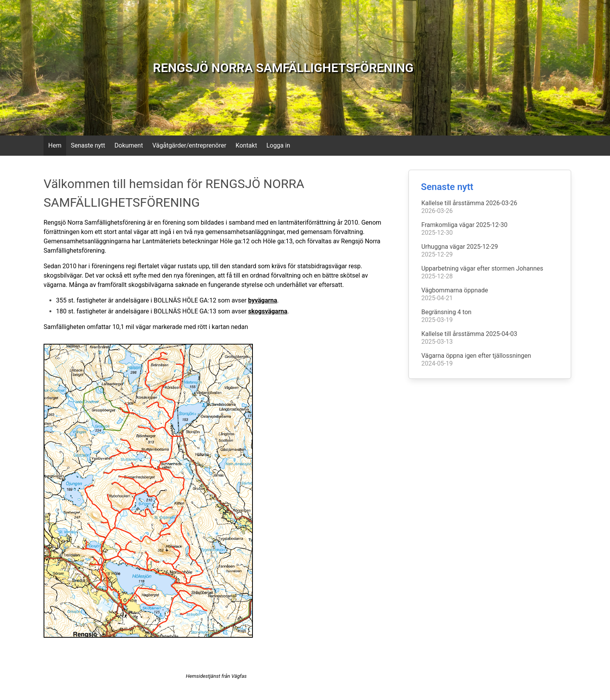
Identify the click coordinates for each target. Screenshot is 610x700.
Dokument (129, 145)
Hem (55, 145)
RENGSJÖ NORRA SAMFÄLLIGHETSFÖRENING (283, 68)
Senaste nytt (88, 145)
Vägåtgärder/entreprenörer (189, 145)
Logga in (278, 145)
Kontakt (246, 145)
